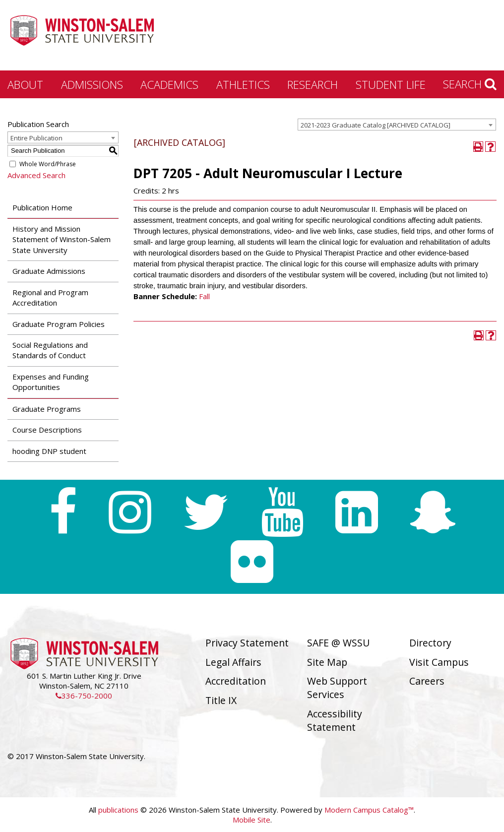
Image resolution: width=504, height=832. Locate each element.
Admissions (92, 84)
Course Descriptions (47, 430)
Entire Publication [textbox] (36, 138)
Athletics (243, 84)
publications (118, 810)
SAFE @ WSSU (338, 643)
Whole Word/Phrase (48, 164)
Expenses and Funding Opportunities (51, 382)
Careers (427, 681)
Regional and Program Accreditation (50, 297)
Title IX (221, 700)
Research (313, 84)
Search (470, 84)
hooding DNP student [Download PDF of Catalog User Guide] (49, 451)
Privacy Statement (247, 643)
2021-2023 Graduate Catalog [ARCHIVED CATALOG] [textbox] (376, 125)
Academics (169, 84)
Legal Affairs (233, 662)
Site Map (327, 662)
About (25, 84)
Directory (430, 643)
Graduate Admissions (49, 271)
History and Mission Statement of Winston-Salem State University (62, 239)
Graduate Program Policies (59, 324)
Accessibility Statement (335, 720)
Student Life (391, 84)
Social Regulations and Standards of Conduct (50, 350)
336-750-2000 (84, 696)
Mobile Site (252, 820)
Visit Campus (439, 662)
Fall (204, 296)
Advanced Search (36, 175)
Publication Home (42, 207)
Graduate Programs (47, 409)
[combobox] (397, 125)
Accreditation (236, 681)
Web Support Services (337, 688)
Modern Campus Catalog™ (369, 810)
